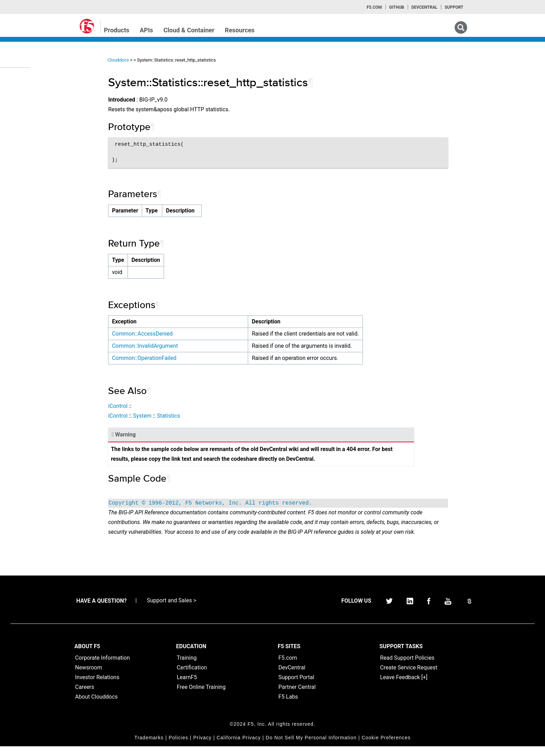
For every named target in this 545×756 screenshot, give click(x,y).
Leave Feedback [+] (404, 687)
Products (117, 30)
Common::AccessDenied (159, 334)
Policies (178, 747)
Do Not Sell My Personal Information (311, 747)
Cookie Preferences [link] (386, 747)
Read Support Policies (407, 667)
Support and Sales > (171, 610)
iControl (135, 406)
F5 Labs (288, 706)
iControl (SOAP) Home (39, 105)
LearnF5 (187, 687)
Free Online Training (201, 697)
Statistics (185, 416)
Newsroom (89, 677)
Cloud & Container (189, 30)
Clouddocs (135, 60)
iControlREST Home (36, 93)
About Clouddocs (96, 706)
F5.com (374, 7)
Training (187, 667)
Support (454, 7)
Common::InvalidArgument (162, 346)
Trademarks (149, 747)
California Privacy (239, 747)
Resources (240, 30)
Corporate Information (103, 667)
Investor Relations (97, 687)
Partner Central (297, 697)
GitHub (396, 7)
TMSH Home (29, 143)
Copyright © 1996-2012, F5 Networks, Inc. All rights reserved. (227, 503)
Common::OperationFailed (161, 358)
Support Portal (296, 687)
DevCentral (292, 677)
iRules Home (28, 118)
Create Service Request (409, 677)
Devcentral (424, 7)
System (159, 416)
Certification (192, 677)
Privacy (202, 747)
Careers (85, 697)
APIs (146, 30)
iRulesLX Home (31, 130)
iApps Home (28, 80)
